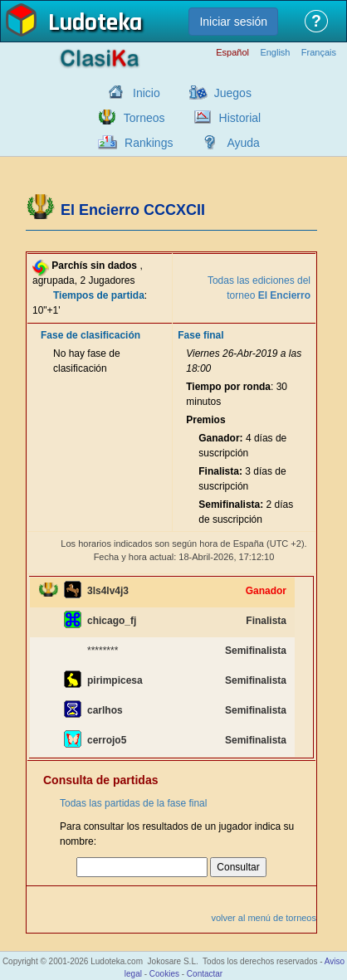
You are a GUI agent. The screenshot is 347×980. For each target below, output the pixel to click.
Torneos (144, 118)
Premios (205, 420)
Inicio (147, 93)
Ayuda (243, 143)
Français (319, 53)
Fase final (200, 335)
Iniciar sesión (233, 22)
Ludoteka (95, 24)
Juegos (233, 93)
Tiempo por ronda (228, 387)
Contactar (205, 974)
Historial (240, 118)
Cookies (164, 974)
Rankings (149, 143)
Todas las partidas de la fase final (133, 803)
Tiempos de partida (99, 295)
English (275, 53)
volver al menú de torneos (264, 918)
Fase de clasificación (90, 335)
